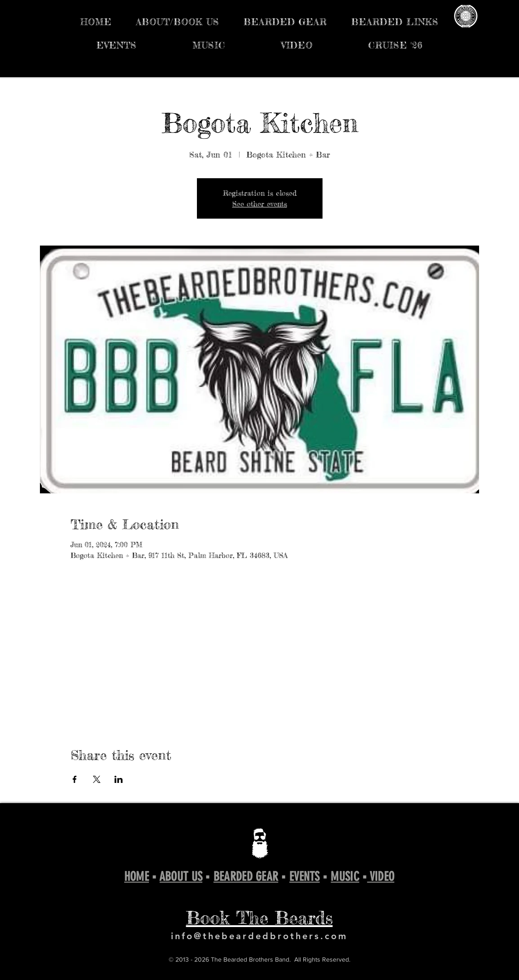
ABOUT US (181, 877)
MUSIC (345, 877)
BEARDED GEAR (246, 877)
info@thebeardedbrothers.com (259, 936)
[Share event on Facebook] (75, 779)
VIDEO (381, 877)
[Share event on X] (97, 779)
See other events (260, 204)
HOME (137, 877)
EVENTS (305, 877)
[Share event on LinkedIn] (119, 779)
